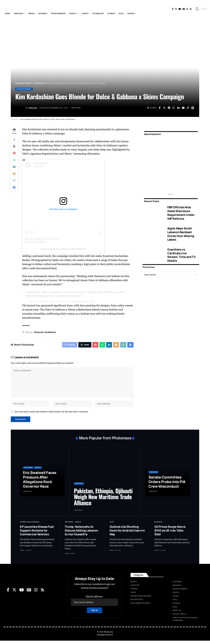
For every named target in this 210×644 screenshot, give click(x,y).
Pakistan (79, 487)
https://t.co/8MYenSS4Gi (92, 292)
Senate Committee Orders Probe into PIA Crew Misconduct (167, 485)
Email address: (95, 604)
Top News (28, 471)
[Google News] (184, 9)
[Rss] (191, 9)
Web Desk (34, 108)
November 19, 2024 (84, 301)
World (38, 471)
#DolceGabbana (40, 296)
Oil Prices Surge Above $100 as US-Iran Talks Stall (170, 534)
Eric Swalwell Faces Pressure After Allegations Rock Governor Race (40, 483)
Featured (39, 332)
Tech (112, 525)
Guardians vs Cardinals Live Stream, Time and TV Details (181, 253)
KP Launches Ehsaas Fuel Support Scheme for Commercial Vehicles (37, 534)
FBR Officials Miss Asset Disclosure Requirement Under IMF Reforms (181, 211)
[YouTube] (180, 9)
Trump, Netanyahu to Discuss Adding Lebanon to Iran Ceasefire (81, 534)
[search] (197, 9)
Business (158, 525)
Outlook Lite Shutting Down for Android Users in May (127, 534)
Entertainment (24, 89)
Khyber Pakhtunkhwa (30, 525)
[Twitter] (176, 9)
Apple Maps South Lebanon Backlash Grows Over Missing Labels (181, 232)
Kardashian (51, 332)
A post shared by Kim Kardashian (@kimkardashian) (64, 249)
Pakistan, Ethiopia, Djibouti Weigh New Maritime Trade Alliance (103, 500)
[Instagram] (187, 9)
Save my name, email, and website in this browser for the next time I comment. (52, 414)
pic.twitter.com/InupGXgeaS (70, 296)
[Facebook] (173, 9)
